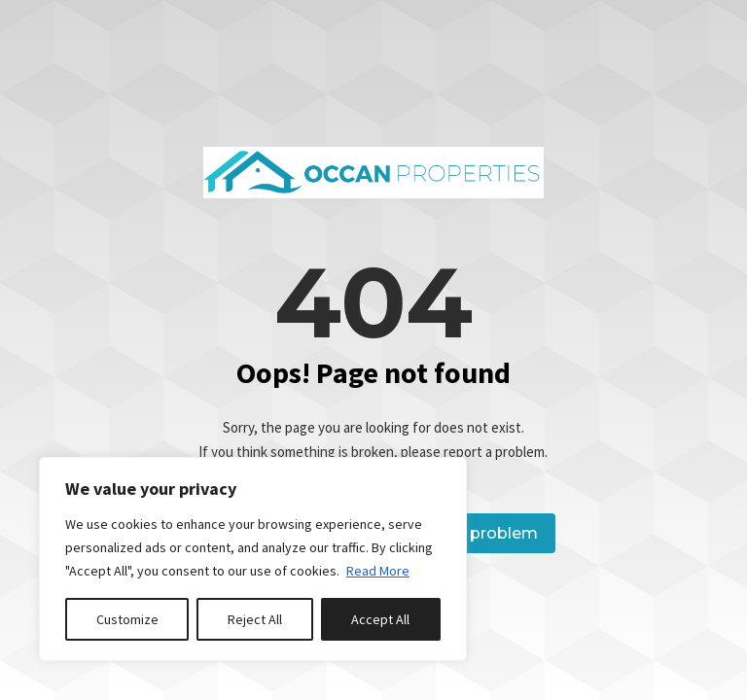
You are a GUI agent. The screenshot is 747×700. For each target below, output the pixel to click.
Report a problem (467, 533)
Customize (127, 619)
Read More (378, 571)
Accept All (380, 619)
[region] (253, 559)
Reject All (255, 619)
